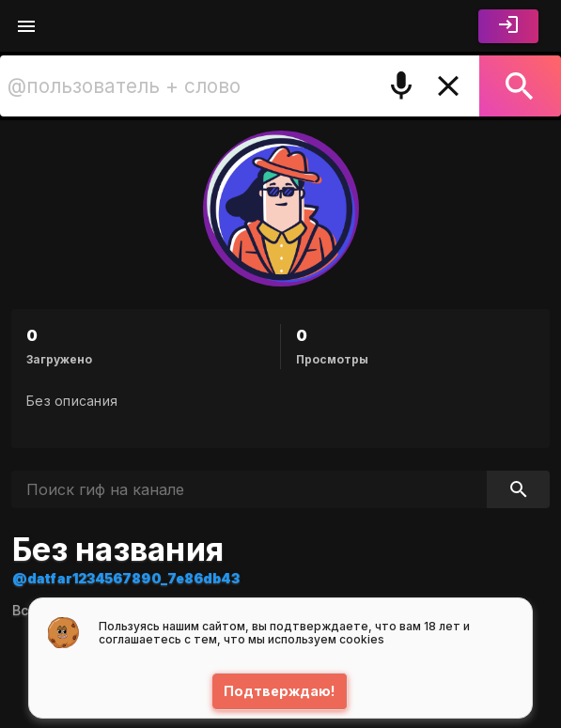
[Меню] (26, 26)
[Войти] (508, 26)
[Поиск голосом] (401, 86)
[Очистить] (448, 86)
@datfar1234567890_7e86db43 (126, 578)
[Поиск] (520, 86)
